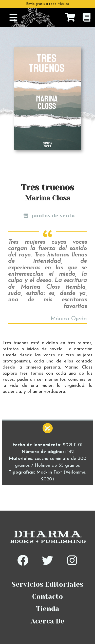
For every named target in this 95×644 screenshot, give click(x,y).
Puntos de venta (49, 215)
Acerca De (48, 621)
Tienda (48, 609)
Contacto (48, 597)
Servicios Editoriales (48, 584)
